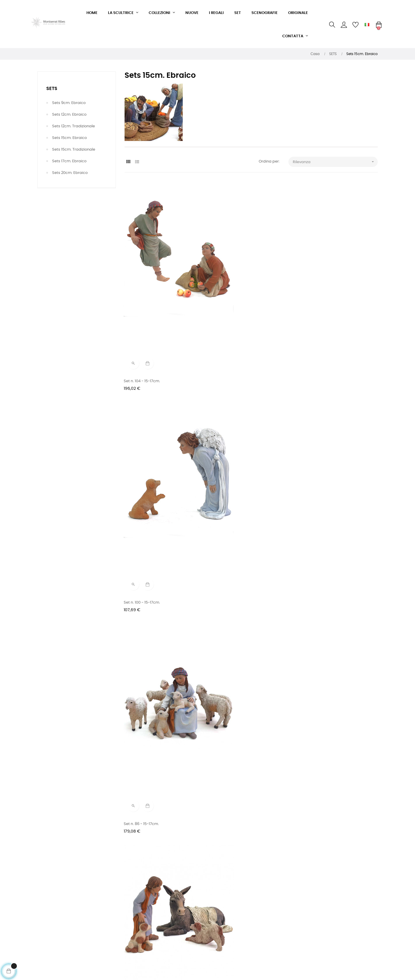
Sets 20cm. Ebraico (70, 173)
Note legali (134, 936)
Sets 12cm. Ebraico (69, 115)
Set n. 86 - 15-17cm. (317, 288)
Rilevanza (335, 162)
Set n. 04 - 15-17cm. (317, 801)
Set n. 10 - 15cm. (139, 801)
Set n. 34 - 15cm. (314, 544)
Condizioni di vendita (144, 904)
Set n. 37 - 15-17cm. (229, 544)
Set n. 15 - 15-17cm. (229, 673)
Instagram (193, 904)
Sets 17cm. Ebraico (69, 161)
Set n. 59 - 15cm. (227, 416)
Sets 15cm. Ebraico (69, 138)
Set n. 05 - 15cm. (227, 801)
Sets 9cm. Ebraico (69, 103)
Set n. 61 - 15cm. (139, 416)
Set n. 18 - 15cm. (139, 673)
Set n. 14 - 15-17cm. (316, 673)
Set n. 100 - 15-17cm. (230, 288)
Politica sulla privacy (144, 925)
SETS (52, 89)
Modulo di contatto (142, 894)
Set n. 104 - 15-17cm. (143, 288)
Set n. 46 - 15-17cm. (142, 544)
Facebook (192, 894)
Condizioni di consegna (146, 915)
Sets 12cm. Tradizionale (73, 126)
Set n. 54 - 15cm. (314, 416)
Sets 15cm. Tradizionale (74, 150)
